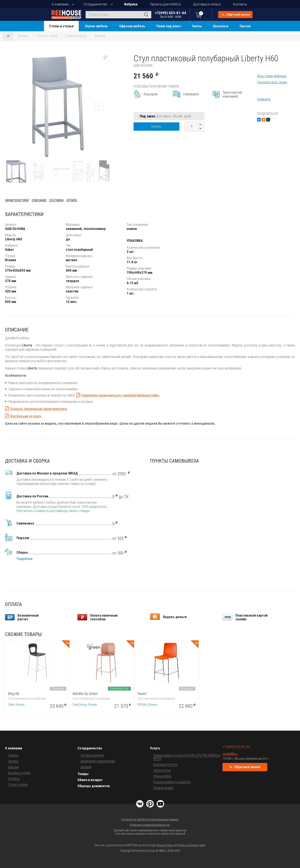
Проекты (13, 761)
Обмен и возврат (90, 780)
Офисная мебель (132, 26)
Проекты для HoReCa (165, 4)
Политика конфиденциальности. (150, 825)
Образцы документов (94, 786)
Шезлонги (221, 26)
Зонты (197, 26)
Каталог (23, 36)
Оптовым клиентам (92, 755)
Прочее (245, 26)
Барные (100, 36)
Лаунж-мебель (96, 26)
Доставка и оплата (207, 4)
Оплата (72, 200)
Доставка (56, 200)
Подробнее (24, 559)
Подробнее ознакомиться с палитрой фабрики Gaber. (121, 395)
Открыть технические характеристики (39, 409)
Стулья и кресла (76, 36)
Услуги (155, 748)
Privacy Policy (165, 845)
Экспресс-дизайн (163, 788)
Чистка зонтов (162, 770)
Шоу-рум (13, 767)
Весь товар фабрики (272, 76)
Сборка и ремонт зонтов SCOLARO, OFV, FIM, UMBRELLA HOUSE (187, 757)
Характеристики (17, 200)
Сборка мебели (162, 776)
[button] (105, 57)
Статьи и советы (18, 784)
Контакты (240, 4)
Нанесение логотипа (165, 764)
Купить (156, 126)
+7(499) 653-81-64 (171, 14)
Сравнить (264, 99)
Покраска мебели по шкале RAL (172, 782)
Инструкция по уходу (26, 416)
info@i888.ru (230, 754)
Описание (39, 200)
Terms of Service (189, 845)
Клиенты (13, 755)
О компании (60, 4)
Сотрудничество (95, 4)
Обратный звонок (236, 15)
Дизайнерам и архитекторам (98, 761)
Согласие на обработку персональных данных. (150, 819)
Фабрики (131, 4)
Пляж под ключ (169, 26)
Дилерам (86, 767)
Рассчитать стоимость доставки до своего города (53, 511)
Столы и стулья (61, 26)
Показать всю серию (272, 82)
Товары (83, 774)
